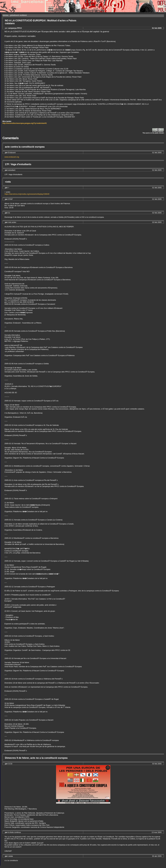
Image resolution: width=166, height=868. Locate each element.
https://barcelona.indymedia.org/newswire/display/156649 (27, 194)
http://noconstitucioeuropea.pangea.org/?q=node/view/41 (25, 123)
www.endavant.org (12, 157)
